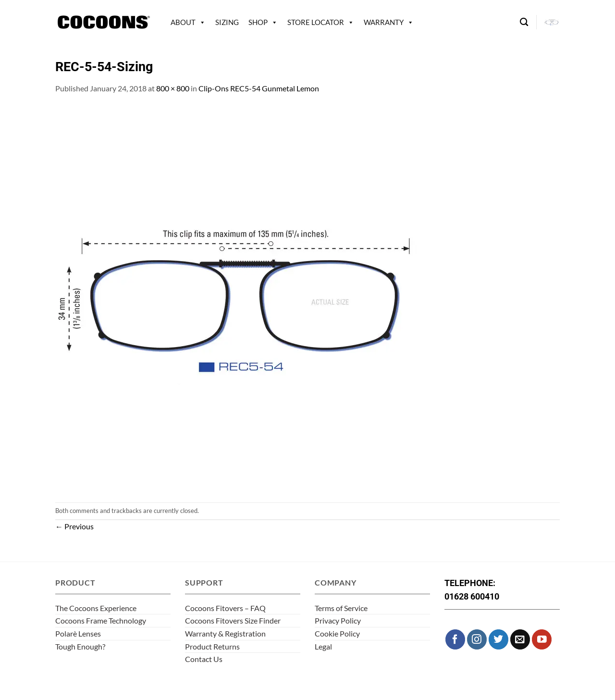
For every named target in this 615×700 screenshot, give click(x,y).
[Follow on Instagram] (477, 639)
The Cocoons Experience (96, 608)
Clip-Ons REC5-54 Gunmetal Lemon (259, 88)
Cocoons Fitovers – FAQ (225, 608)
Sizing (227, 22)
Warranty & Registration (225, 633)
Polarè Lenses (78, 633)
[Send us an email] (520, 639)
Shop (258, 22)
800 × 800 (173, 88)
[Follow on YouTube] (542, 639)
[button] (552, 22)
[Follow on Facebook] (455, 639)
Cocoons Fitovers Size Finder (233, 620)
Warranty (384, 22)
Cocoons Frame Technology (101, 620)
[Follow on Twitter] (498, 639)
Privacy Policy (338, 620)
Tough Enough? (80, 646)
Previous (74, 526)
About (183, 22)
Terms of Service (341, 608)
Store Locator (316, 22)
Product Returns (212, 646)
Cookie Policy (337, 633)
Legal (323, 646)
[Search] (524, 22)
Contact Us (204, 659)
